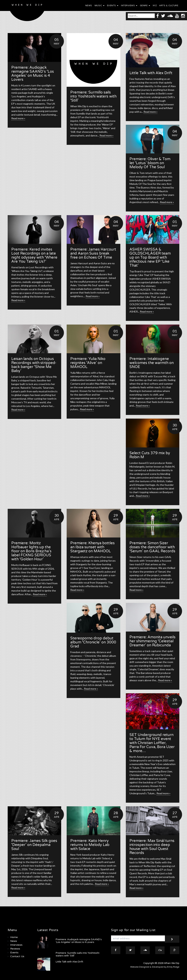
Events (113, 6)
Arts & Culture (169, 6)
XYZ (155, 6)
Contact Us (17, 956)
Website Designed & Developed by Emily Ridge (155, 967)
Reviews (15, 949)
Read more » (18, 118)
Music (100, 6)
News (89, 6)
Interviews (129, 6)
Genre (145, 6)
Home (14, 937)
